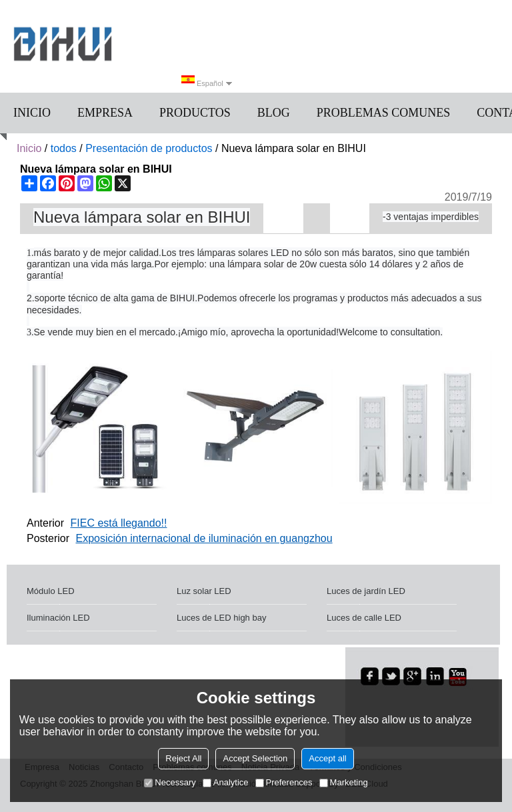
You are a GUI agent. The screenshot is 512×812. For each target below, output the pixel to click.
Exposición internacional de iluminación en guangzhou (204, 538)
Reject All (183, 758)
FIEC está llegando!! (118, 523)
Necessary (170, 782)
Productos (195, 113)
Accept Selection (255, 758)
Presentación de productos (149, 148)
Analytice (226, 782)
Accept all (327, 758)
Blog (274, 113)
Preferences (284, 782)
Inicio (32, 113)
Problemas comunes (384, 113)
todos (64, 148)
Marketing (344, 782)
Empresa (105, 113)
